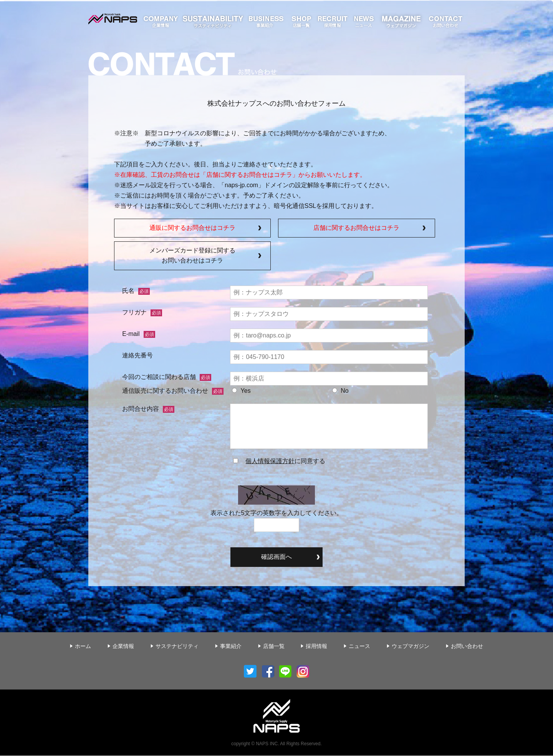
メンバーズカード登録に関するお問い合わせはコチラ (192, 256)
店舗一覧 (274, 646)
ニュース (359, 646)
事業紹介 (231, 646)
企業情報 (123, 646)
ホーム (83, 646)
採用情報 (316, 646)
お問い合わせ (467, 646)
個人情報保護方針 (270, 461)
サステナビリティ (177, 646)
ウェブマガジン (411, 646)
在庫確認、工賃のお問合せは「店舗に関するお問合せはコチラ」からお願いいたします (240, 175)
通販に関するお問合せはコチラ (192, 228)
